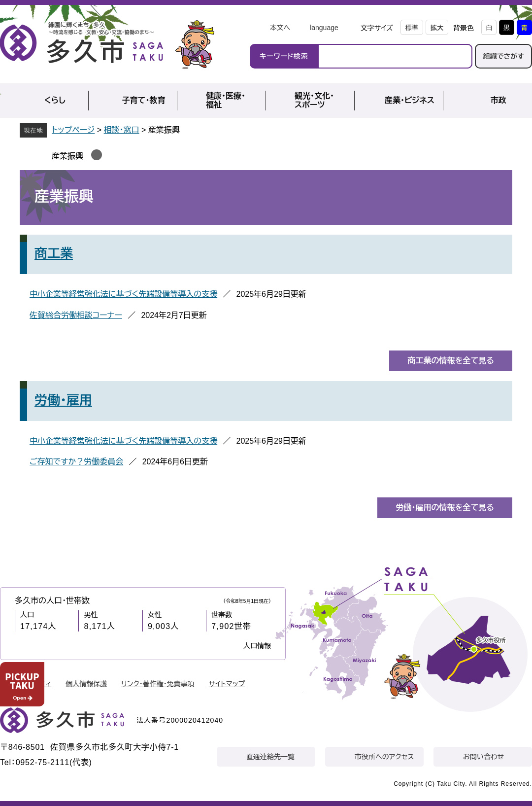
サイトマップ (227, 684)
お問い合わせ (483, 757)
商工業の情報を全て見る (451, 361)
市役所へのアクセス (384, 757)
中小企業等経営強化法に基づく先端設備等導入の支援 (123, 294)
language (324, 28)
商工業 (54, 253)
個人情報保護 (86, 684)
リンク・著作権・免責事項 (158, 684)
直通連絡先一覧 (270, 757)
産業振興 (67, 156)
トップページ (73, 130)
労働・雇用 (63, 400)
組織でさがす (503, 56)
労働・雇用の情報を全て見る (445, 508)
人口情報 (257, 646)
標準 (412, 28)
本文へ (280, 28)
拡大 (437, 28)
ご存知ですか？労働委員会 (76, 462)
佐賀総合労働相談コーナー (76, 315)
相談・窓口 (122, 130)
